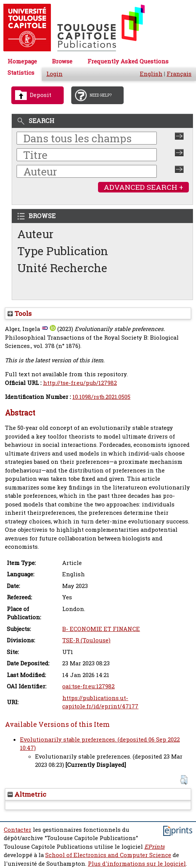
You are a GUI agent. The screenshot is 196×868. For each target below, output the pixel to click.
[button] (184, 780)
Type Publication (63, 251)
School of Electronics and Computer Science (108, 855)
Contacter (18, 830)
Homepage (22, 61)
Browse (62, 61)
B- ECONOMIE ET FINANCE (101, 629)
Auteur (35, 234)
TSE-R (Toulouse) (86, 640)
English (151, 74)
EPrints (155, 847)
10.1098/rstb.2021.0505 (101, 397)
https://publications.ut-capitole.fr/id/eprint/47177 (100, 702)
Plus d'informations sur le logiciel (137, 864)
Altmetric (27, 794)
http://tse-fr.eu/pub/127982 (80, 383)
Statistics (21, 73)
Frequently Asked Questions (128, 61)
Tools (20, 313)
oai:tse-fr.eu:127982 (88, 686)
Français (179, 74)
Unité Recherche (62, 268)
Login (54, 74)
